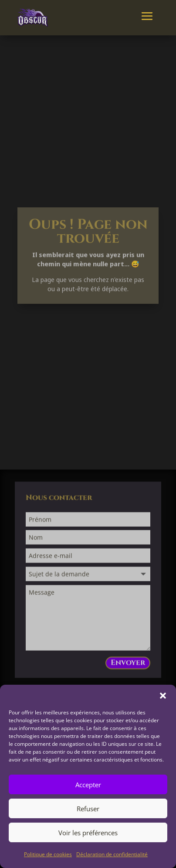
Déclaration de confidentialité (112, 854)
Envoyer (128, 664)
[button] (163, 696)
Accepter (88, 785)
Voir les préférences (88, 833)
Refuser (88, 809)
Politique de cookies (48, 854)
